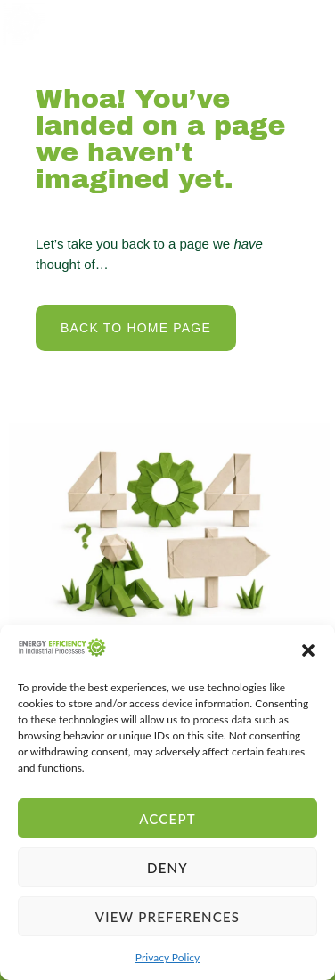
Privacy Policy (167, 957)
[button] (308, 650)
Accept (167, 819)
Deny (167, 868)
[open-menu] (306, 23)
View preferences (167, 917)
